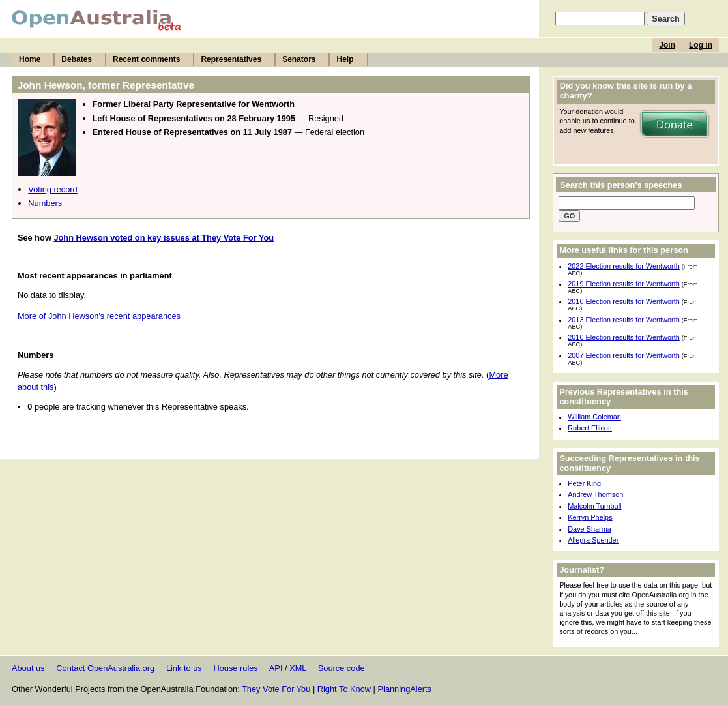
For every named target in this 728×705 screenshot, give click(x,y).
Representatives (231, 59)
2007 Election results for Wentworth (623, 355)
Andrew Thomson (595, 494)
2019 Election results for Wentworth (623, 284)
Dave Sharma (590, 529)
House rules (235, 668)
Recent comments (146, 59)
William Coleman (594, 417)
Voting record (52, 189)
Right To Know (344, 689)
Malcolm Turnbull (594, 506)
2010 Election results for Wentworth (623, 337)
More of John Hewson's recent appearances (99, 316)
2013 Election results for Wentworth (623, 320)
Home (30, 59)
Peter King (584, 483)
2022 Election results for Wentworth (623, 266)
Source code (342, 668)
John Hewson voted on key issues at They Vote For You (164, 238)
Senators (299, 59)
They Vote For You (276, 689)
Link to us (184, 668)
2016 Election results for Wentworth (623, 301)
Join (667, 45)
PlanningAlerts (405, 689)
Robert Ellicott (590, 428)
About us (28, 668)
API (276, 668)
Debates (77, 59)
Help (345, 59)
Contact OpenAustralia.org (105, 668)
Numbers (45, 203)
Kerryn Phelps (590, 517)
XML (298, 668)
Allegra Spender (593, 540)
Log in (701, 45)
